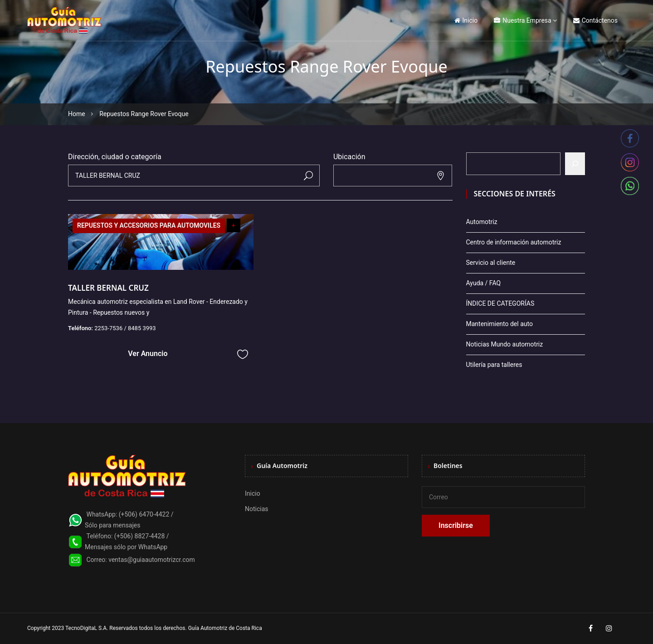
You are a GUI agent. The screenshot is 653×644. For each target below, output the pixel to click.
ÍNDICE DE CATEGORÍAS (500, 303)
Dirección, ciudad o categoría (115, 157)
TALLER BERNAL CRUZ (108, 288)
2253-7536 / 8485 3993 (125, 328)
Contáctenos (595, 20)
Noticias (257, 509)
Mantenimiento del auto (499, 324)
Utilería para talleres (494, 365)
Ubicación (349, 157)
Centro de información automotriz (514, 242)
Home (77, 114)
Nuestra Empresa (522, 20)
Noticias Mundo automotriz (505, 344)
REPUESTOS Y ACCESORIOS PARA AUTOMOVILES (149, 225)
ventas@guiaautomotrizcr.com (152, 560)
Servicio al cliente (491, 263)
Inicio (466, 20)
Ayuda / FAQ (484, 283)
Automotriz (482, 222)
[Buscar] (575, 164)
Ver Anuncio (148, 354)
